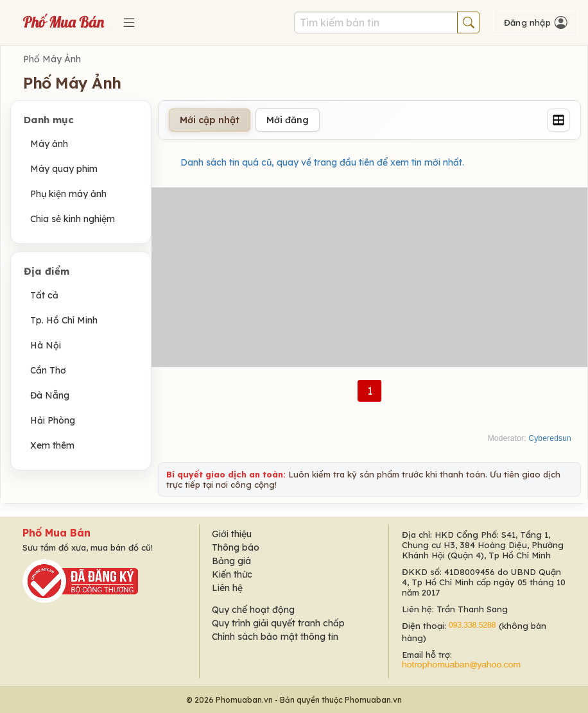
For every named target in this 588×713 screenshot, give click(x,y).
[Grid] (558, 120)
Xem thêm (52, 445)
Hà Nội (46, 345)
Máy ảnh (49, 144)
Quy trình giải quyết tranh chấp (278, 623)
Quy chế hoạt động (253, 610)
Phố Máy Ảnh (52, 59)
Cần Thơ (48, 370)
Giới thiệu (232, 534)
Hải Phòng (53, 420)
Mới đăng (288, 120)
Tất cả (44, 295)
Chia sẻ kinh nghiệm (73, 219)
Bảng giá (231, 561)
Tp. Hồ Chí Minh (64, 320)
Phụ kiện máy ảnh (68, 194)
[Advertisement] (369, 277)
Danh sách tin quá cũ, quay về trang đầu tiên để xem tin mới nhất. (322, 162)
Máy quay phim (64, 169)
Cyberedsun (550, 438)
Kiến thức (232, 574)
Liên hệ (227, 588)
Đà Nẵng (50, 395)
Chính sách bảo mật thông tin (275, 637)
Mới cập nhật (210, 120)
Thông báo (236, 547)
